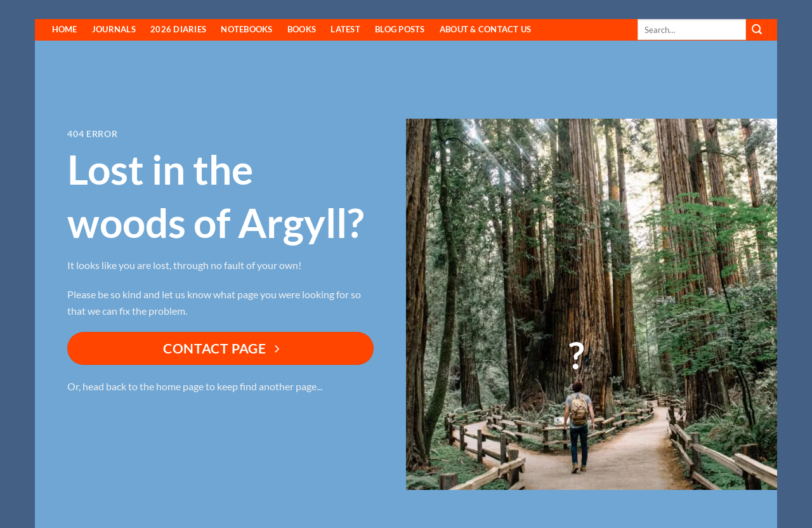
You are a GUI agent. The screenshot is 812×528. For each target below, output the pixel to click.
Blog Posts (400, 29)
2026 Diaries (178, 29)
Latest (345, 29)
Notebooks (246, 29)
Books (302, 29)
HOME (65, 29)
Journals (114, 29)
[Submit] (757, 30)
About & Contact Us (486, 29)
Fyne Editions (119, 10)
